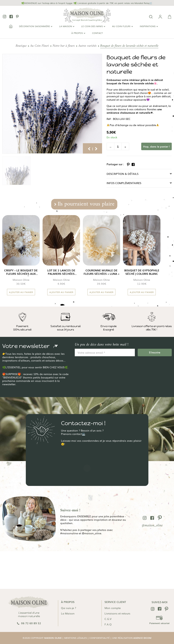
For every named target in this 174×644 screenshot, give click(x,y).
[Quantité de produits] (118, 146)
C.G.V (108, 619)
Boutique (21, 46)
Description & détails (122, 174)
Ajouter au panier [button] (21, 292)
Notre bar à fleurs (64, 46)
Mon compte (113, 608)
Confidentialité (100, 638)
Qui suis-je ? (69, 608)
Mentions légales (76, 638)
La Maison (68, 613)
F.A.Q (108, 624)
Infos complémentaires (124, 183)
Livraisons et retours (117, 613)
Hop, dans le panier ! (156, 146)
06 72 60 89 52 (29, 623)
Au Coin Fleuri (40, 46)
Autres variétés (87, 46)
